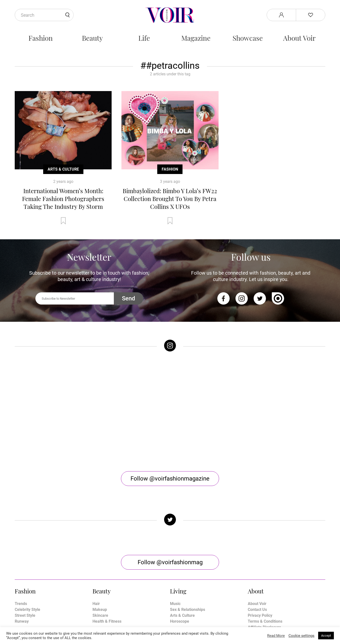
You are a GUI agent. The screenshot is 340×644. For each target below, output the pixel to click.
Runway (22, 569)
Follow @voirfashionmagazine (170, 426)
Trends (21, 551)
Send (129, 298)
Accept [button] (326, 636)
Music (175, 551)
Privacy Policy (260, 563)
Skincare (100, 563)
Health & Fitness (107, 569)
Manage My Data (263, 581)
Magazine (196, 38)
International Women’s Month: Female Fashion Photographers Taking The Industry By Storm (63, 199)
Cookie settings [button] (301, 636)
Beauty (92, 38)
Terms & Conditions (265, 569)
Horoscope (180, 569)
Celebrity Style (27, 557)
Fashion (41, 38)
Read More (276, 636)
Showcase (248, 38)
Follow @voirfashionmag (170, 510)
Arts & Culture (63, 169)
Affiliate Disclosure (264, 575)
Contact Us (257, 557)
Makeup (100, 557)
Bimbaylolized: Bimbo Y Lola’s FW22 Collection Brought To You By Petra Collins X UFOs (170, 199)
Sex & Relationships (188, 557)
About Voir (299, 38)
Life (144, 38)
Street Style (25, 563)
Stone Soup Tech (181, 626)
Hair (96, 551)
